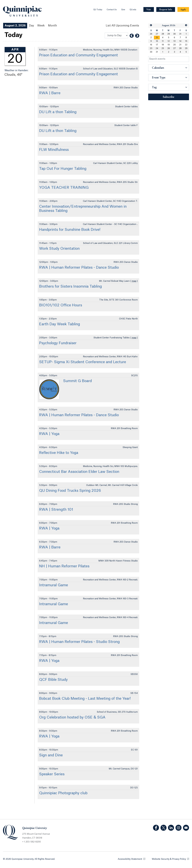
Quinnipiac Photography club (63, 793)
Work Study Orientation (59, 249)
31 (180, 34)
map (134, 281)
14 (180, 41)
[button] (151, 25)
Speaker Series (52, 774)
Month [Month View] (52, 26)
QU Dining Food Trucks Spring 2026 (70, 491)
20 (174, 45)
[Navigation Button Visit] (149, 10)
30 (174, 34)
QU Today (98, 10)
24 (157, 48)
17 (157, 45)
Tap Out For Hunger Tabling (63, 169)
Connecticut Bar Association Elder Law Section (79, 472)
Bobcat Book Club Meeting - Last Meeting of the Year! (85, 699)
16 (151, 45)
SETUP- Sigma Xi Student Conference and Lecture (83, 362)
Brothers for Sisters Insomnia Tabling (70, 287)
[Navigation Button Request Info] (166, 10)
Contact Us (112, 10)
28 (163, 34)
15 (186, 41)
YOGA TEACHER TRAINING (64, 188)
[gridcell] (157, 38)
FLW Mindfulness (54, 150)
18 (163, 45)
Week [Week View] (41, 26)
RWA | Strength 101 (56, 510)
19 (169, 45)
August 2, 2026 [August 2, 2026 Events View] (15, 26)
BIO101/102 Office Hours (61, 305)
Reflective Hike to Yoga (59, 453)
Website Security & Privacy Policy (170, 859)
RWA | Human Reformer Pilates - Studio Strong (79, 642)
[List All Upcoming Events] (122, 26)
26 (151, 34)
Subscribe (169, 97)
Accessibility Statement (131, 859)
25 (163, 48)
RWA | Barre (50, 93)
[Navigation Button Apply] (183, 10)
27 (157, 34)
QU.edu (133, 10)
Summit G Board (77, 381)
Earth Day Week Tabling (60, 324)
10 (157, 41)
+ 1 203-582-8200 (31, 842)
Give (123, 10)
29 (169, 34)
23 (151, 48)
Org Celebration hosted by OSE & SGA (72, 717)
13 (174, 41)
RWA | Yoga (49, 434)
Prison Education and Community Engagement (79, 55)
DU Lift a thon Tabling (58, 112)
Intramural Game (54, 585)
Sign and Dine (51, 755)
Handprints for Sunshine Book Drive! (70, 230)
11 (163, 41)
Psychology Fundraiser (58, 343)
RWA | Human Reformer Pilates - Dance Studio (79, 268)
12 (169, 41)
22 (186, 45)
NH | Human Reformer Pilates (64, 566)
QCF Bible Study (53, 680)
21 (180, 45)
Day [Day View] (31, 26)
